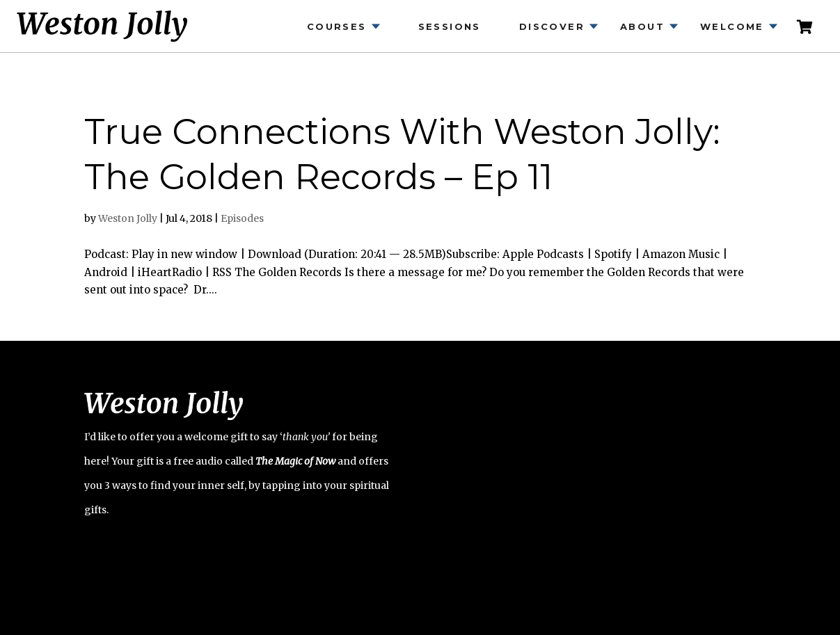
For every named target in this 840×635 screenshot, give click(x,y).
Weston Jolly (128, 218)
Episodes (242, 218)
